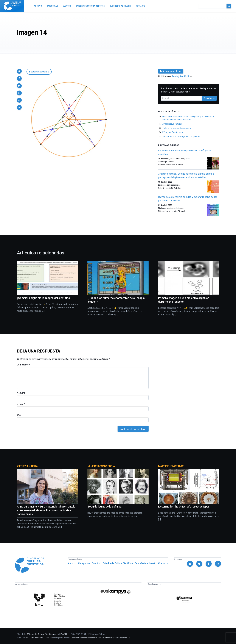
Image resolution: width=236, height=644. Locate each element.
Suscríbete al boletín (146, 563)
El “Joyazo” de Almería (173, 132)
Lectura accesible (39, 72)
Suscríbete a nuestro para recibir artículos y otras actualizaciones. (188, 90)
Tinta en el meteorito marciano (177, 128)
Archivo (72, 563)
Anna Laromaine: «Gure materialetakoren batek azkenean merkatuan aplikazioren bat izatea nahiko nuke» (46, 510)
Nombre (22, 393)
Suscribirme (209, 98)
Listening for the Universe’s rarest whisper (184, 507)
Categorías (84, 563)
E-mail (21, 404)
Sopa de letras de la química (104, 507)
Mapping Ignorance (171, 466)
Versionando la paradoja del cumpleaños (181, 136)
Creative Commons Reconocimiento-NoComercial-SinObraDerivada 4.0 (100, 638)
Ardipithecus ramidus (172, 124)
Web (19, 415)
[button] (19, 71)
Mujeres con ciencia (101, 466)
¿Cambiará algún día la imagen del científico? (44, 298)
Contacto (163, 563)
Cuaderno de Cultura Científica (39, 638)
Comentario (23, 365)
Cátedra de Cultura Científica (118, 563)
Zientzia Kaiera (27, 466)
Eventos (96, 563)
